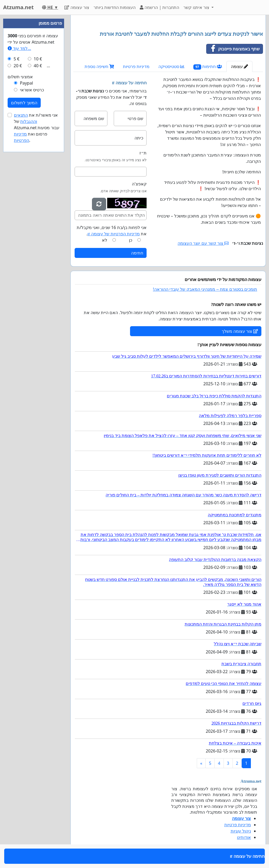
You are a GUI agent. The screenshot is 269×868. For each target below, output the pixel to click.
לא (105, 240)
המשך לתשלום (24, 103)
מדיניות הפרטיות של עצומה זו (114, 234)
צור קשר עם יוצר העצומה (203, 243)
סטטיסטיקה (171, 66)
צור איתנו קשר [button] (197, 7)
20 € (18, 66)
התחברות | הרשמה (159, 7)
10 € (38, 59)
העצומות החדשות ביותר (115, 7)
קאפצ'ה (139, 184)
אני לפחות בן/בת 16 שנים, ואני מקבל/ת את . (112, 231)
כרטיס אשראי (32, 90)
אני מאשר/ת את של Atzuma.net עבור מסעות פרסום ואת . (37, 128)
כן (131, 240)
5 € (17, 59)
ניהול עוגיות (241, 831)
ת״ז (143, 153)
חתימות (208, 67)
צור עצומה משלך (240, 331)
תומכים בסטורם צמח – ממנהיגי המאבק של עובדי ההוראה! (205, 289)
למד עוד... (19, 48)
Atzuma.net (18, 7)
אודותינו (244, 837)
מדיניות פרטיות (136, 66)
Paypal (27, 83)
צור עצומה (77, 7)
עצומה (239, 66)
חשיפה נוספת (99, 66)
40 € (38, 66)
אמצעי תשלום (20, 77)
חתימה (137, 253)
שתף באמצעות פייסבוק (233, 49)
